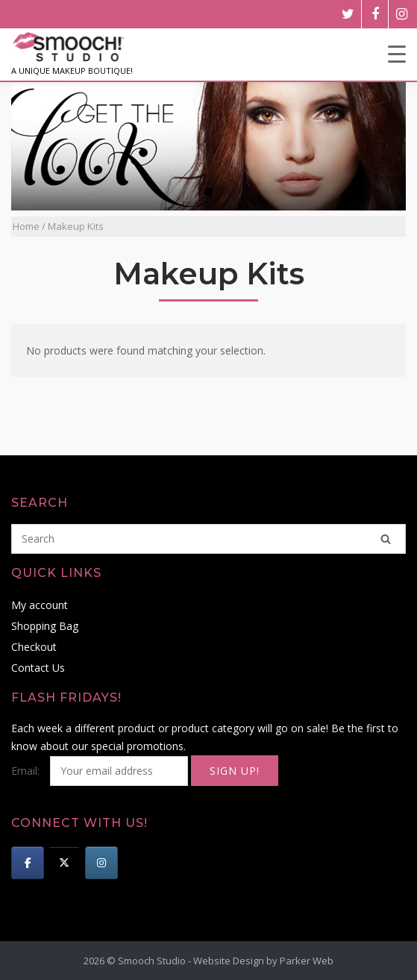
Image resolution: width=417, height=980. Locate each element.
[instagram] (402, 14)
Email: (101, 771)
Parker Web (307, 961)
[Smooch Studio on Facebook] (28, 863)
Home (26, 226)
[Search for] (208, 539)
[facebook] (375, 14)
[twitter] (348, 14)
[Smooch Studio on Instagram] (101, 863)
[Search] (386, 539)
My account (40, 605)
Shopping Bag (45, 626)
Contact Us (38, 668)
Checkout (34, 647)
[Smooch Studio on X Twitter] (64, 863)
